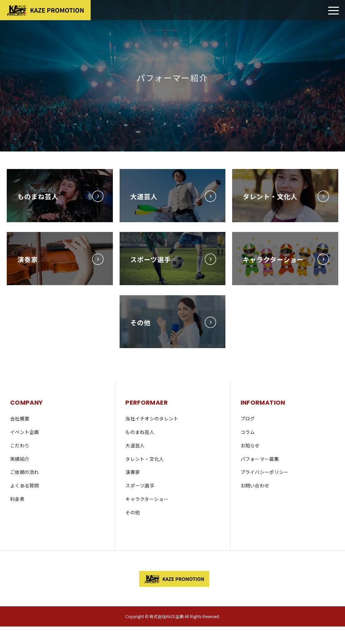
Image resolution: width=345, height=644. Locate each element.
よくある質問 (25, 485)
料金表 (17, 499)
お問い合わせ (255, 485)
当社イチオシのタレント (152, 418)
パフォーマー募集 (260, 459)
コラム (248, 432)
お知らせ (250, 445)
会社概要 (20, 418)
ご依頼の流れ (25, 472)
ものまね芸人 (140, 432)
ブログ (248, 418)
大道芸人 (135, 445)
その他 (133, 512)
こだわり (20, 445)
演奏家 (133, 472)
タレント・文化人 (145, 459)
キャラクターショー (147, 499)
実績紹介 (20, 459)
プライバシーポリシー (265, 472)
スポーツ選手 (140, 485)
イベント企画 (25, 432)
